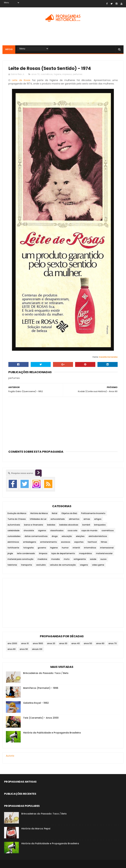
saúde (93, 559)
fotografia (28, 548)
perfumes (78, 74)
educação (67, 536)
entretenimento (49, 542)
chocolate (29, 530)
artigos (98, 519)
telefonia (12, 565)
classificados (57, 530)
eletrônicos (13, 542)
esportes (79, 542)
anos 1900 (38, 643)
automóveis (14, 525)
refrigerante (80, 559)
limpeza (43, 553)
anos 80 (12, 649)
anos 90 (24, 649)
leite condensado (26, 553)
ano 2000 (12, 643)
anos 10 (25, 643)
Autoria (10, 756)
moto (67, 559)
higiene (58, 74)
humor (65, 548)
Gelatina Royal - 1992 (36, 703)
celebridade (14, 530)
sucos (103, 559)
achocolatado (58, 519)
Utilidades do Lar (38, 519)
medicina (42, 559)
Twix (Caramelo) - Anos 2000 (41, 718)
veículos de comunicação (63, 565)
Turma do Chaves (17, 519)
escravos (66, 542)
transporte (26, 565)
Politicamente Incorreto (93, 513)
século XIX (37, 649)
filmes (104, 542)
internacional (107, 548)
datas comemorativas (36, 536)
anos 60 (100, 643)
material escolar (104, 553)
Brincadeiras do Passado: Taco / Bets (46, 673)
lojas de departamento (63, 553)
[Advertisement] (63, 35)
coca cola (72, 530)
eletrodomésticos (98, 536)
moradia (55, 559)
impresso (67, 74)
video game (98, 565)
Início (9, 49)
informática (90, 548)
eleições (80, 536)
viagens (84, 565)
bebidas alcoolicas (69, 525)
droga (55, 536)
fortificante (13, 548)
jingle (10, 553)
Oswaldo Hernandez (108, 357)
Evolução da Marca (17, 513)
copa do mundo (89, 530)
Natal (55, 513)
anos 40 (76, 643)
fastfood (92, 542)
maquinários (85, 553)
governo (42, 548)
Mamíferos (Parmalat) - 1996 (41, 688)
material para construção (21, 559)
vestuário (41, 565)
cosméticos (47, 74)
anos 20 (51, 643)
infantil (76, 548)
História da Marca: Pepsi (36, 829)
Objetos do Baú (69, 513)
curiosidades (14, 536)
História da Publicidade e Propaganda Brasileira (52, 733)
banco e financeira (34, 525)
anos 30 (63, 643)
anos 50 (88, 643)
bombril (86, 525)
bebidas (51, 525)
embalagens (30, 542)
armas (87, 519)
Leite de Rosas (21, 80)
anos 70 (35, 74)
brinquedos (100, 525)
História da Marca (39, 513)
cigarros (42, 530)
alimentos (74, 519)
